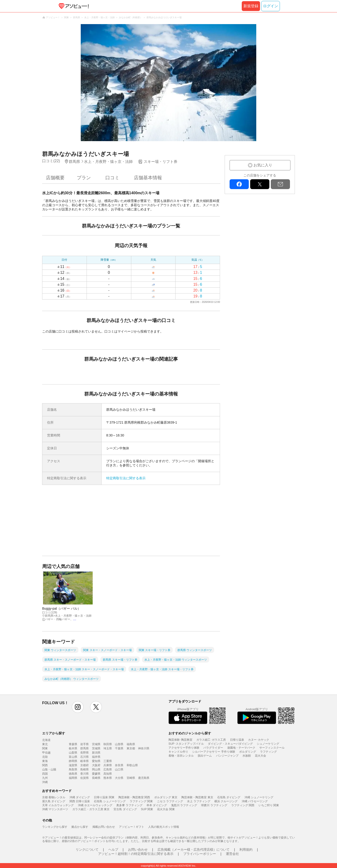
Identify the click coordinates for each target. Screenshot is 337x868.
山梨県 (73, 753)
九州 (45, 778)
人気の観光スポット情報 (164, 827)
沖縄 (45, 782)
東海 (45, 761)
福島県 (131, 744)
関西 (45, 765)
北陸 (45, 757)
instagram (78, 707)
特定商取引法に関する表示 (126, 478)
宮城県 (96, 744)
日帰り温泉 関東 (104, 797)
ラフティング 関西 (243, 805)
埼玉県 (108, 748)
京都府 (84, 765)
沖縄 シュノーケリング (259, 797)
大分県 (119, 778)
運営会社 (232, 854)
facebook (239, 184)
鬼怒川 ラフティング (184, 805)
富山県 (73, 757)
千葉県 (119, 748)
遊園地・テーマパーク (241, 748)
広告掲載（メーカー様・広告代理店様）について (194, 850)
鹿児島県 (144, 778)
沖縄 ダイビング (80, 797)
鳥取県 (73, 769)
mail (280, 184)
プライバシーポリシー (200, 854)
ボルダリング (248, 752)
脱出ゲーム (205, 756)
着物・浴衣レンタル (181, 756)
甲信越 (46, 753)
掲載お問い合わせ (104, 827)
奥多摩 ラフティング (129, 805)
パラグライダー (213, 748)
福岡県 (73, 778)
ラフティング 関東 (141, 801)
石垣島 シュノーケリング (110, 801)
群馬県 (84, 748)
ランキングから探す (55, 827)
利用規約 (246, 850)
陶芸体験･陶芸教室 (180, 740)
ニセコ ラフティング (170, 801)
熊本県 (108, 778)
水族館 (247, 756)
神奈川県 (144, 748)
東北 (45, 744)
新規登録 (251, 6)
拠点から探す (80, 827)
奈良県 (119, 765)
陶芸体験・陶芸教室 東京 (197, 797)
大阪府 (96, 765)
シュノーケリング (268, 744)
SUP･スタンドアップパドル (186, 744)
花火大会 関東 (166, 809)
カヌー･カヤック (259, 740)
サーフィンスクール (272, 748)
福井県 (96, 757)
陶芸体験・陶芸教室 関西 (134, 797)
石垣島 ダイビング (229, 797)
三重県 (108, 761)
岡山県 (96, 769)
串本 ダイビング (157, 805)
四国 (45, 774)
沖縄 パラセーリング (255, 801)
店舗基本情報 (148, 178)
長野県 (84, 753)
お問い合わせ (138, 850)
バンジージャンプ (227, 756)
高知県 (108, 774)
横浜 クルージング (226, 801)
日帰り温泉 (237, 740)
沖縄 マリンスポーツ (55, 809)
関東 (45, 748)
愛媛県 (96, 774)
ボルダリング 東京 (166, 797)
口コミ (112, 178)
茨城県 (96, 748)
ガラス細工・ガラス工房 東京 (91, 809)
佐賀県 (84, 778)
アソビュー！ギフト (132, 827)
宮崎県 (131, 778)
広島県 (108, 769)
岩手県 (84, 744)
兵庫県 (108, 765)
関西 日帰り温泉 (80, 801)
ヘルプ (113, 850)
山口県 (119, 769)
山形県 (119, 744)
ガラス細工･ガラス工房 (211, 740)
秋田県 (108, 744)
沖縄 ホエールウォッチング (95, 805)
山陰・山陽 (49, 769)
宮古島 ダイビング (125, 809)
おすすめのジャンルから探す (190, 733)
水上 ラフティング (199, 801)
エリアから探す (54, 733)
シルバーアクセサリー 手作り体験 (214, 752)
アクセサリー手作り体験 (184, 748)
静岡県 (73, 761)
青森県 (73, 744)
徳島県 (73, 774)
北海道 (46, 740)
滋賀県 (73, 765)
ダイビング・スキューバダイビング (230, 744)
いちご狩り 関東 (269, 805)
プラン (84, 178)
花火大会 (260, 756)
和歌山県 (132, 765)
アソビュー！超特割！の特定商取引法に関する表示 (136, 854)
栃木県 (73, 748)
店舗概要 (55, 178)
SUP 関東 (147, 809)
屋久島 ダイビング (54, 801)
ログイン (271, 6)
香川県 (84, 774)
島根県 (84, 769)
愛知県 (96, 761)
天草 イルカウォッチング (58, 805)
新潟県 (96, 753)
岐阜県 (84, 761)
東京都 (131, 748)
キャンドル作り (178, 752)
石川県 (84, 757)
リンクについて (87, 850)
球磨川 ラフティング (214, 805)
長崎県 (96, 778)
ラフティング (268, 752)
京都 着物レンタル (54, 797)
